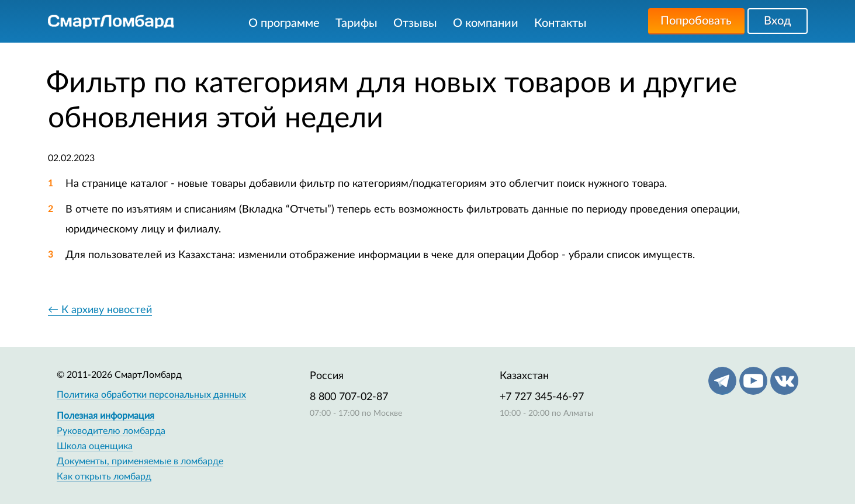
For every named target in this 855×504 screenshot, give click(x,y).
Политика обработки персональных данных (151, 395)
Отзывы (415, 23)
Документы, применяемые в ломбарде (140, 461)
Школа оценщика (95, 446)
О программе (284, 23)
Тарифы (356, 23)
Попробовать (696, 21)
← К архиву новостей (100, 310)
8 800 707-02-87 (349, 397)
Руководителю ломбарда (111, 431)
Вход (777, 21)
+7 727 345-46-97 (542, 397)
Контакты (560, 23)
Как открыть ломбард (104, 477)
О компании (486, 23)
